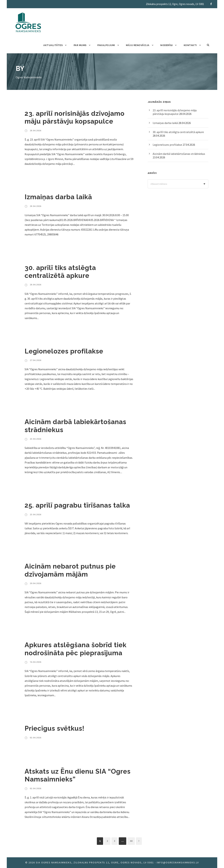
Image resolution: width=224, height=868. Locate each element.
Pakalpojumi (106, 45)
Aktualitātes (53, 45)
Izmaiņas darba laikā (58, 197)
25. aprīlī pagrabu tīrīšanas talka (77, 505)
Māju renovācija (138, 45)
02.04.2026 (35, 738)
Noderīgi (166, 45)
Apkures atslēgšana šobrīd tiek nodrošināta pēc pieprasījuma (76, 649)
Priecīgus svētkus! (54, 728)
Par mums (80, 45)
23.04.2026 (35, 439)
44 (131, 841)
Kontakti (190, 45)
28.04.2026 (35, 130)
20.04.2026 (35, 583)
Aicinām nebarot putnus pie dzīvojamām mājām (70, 570)
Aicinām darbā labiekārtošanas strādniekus (179, 154)
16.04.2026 (35, 662)
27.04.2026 (35, 360)
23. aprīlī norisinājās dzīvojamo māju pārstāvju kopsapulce (75, 117)
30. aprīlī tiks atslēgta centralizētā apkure (60, 272)
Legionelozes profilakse (64, 351)
